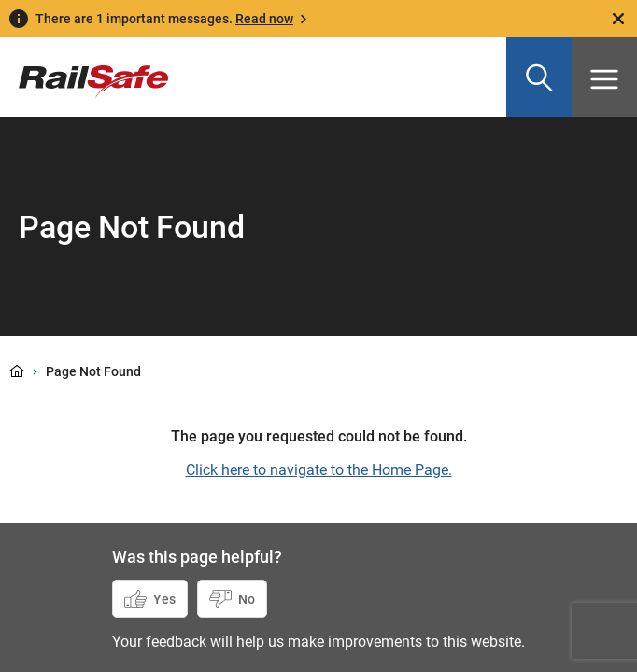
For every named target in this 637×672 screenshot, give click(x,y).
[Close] (618, 19)
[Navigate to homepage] (84, 68)
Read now (264, 19)
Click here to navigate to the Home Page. (319, 470)
